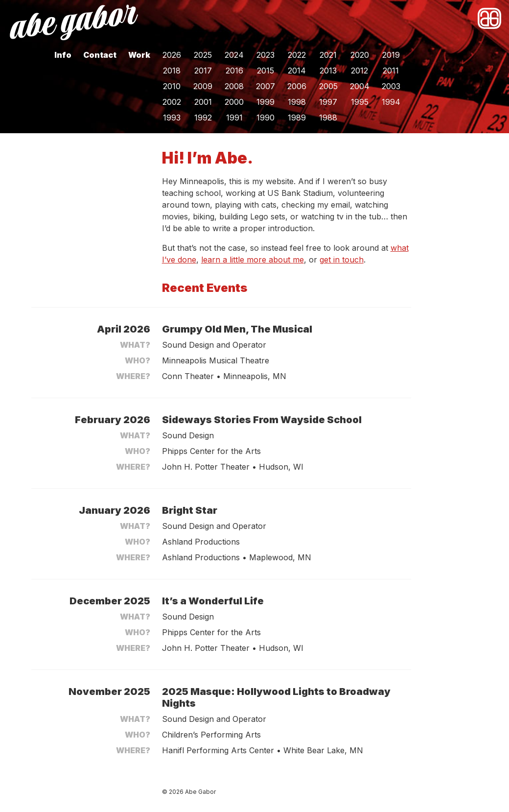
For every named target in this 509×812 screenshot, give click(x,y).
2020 (360, 55)
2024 (234, 55)
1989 (297, 118)
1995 (360, 102)
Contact (100, 55)
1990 (266, 118)
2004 (360, 86)
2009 (203, 86)
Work (139, 55)
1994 (391, 102)
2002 (172, 102)
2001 (203, 102)
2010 (172, 86)
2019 (391, 55)
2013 (328, 71)
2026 (172, 55)
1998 (297, 102)
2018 (172, 71)
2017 (203, 71)
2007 (266, 86)
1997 (328, 102)
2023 (266, 55)
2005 (328, 86)
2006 (297, 86)
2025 (203, 55)
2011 (391, 71)
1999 (266, 102)
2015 (266, 71)
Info (63, 55)
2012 (359, 71)
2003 (391, 86)
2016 (234, 71)
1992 (203, 118)
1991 (234, 118)
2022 (297, 55)
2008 (234, 86)
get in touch (342, 260)
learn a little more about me (253, 260)
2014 (297, 71)
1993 (172, 118)
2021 (328, 55)
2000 (234, 102)
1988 (328, 118)
